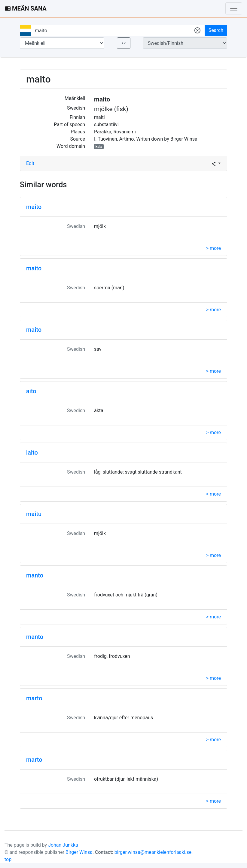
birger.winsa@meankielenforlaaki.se (153, 852)
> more (213, 248)
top (8, 859)
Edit (30, 163)
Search (216, 30)
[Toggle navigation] (234, 8)
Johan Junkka (63, 845)
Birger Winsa (79, 852)
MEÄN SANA (26, 8)
